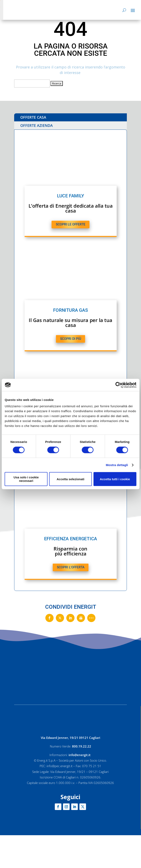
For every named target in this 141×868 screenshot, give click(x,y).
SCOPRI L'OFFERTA (70, 567)
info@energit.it (80, 755)
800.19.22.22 (82, 746)
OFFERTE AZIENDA (37, 125)
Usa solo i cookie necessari (26, 479)
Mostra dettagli (117, 465)
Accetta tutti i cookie (115, 479)
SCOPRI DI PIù (70, 339)
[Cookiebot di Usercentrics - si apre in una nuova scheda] (118, 385)
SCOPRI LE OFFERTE (70, 224)
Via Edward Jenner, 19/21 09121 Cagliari (70, 738)
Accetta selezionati (70, 479)
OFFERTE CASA (33, 117)
